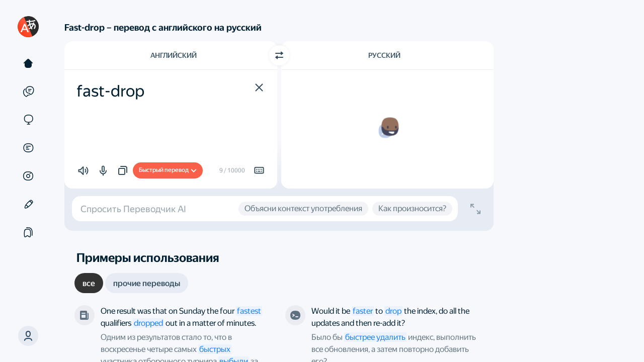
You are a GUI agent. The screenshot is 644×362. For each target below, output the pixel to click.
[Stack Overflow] (295, 315)
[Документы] (28, 148)
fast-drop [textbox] (110, 91)
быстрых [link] (215, 349)
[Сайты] (28, 120)
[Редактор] (28, 204)
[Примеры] (28, 92)
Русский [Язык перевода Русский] (384, 55)
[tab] (89, 283)
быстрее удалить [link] (375, 337)
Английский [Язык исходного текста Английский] (174, 55)
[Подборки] (28, 232)
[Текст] (28, 63)
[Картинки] (28, 176)
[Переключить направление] (279, 55)
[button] (28, 336)
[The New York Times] (85, 315)
